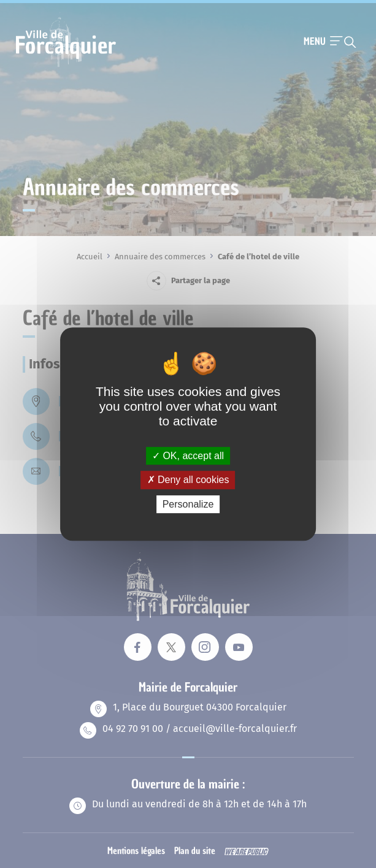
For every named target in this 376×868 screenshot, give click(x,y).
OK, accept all (188, 456)
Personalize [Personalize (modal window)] (188, 504)
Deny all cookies (188, 480)
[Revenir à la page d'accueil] (66, 66)
